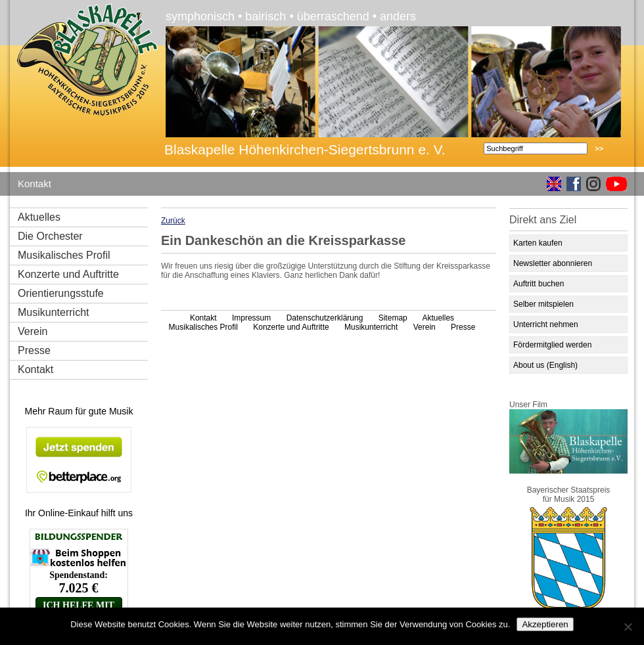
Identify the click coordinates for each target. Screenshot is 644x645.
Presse (34, 350)
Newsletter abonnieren (553, 263)
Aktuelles (39, 217)
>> (599, 148)
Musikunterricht (53, 312)
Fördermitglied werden (552, 345)
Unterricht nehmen (546, 324)
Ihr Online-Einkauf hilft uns (79, 513)
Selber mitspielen (543, 304)
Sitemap (393, 318)
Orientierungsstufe (61, 293)
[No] (628, 627)
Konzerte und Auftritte (68, 274)
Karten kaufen (538, 243)
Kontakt (34, 184)
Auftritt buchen (539, 284)
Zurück (173, 221)
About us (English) (545, 365)
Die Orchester (50, 236)
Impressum (251, 318)
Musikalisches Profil (64, 255)
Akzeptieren (545, 624)
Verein (33, 331)
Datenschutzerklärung (325, 318)
